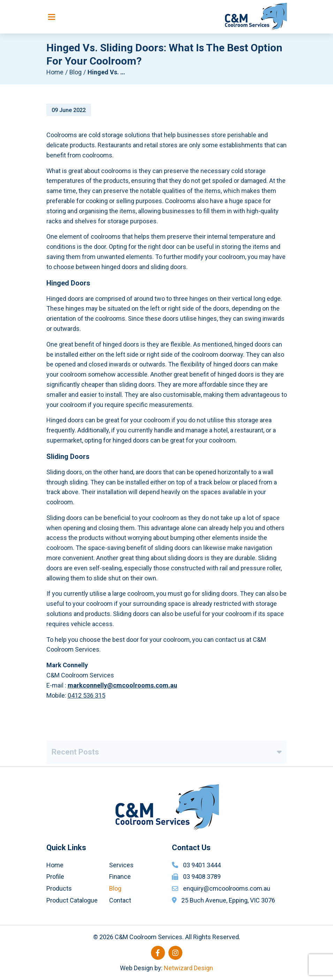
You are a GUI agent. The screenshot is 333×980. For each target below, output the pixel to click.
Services (121, 865)
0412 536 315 (86, 697)
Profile (55, 877)
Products (59, 888)
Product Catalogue (72, 900)
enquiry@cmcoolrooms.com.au (227, 888)
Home (55, 72)
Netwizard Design (188, 968)
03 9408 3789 (202, 877)
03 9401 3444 (202, 865)
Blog (75, 72)
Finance (120, 877)
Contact (120, 900)
